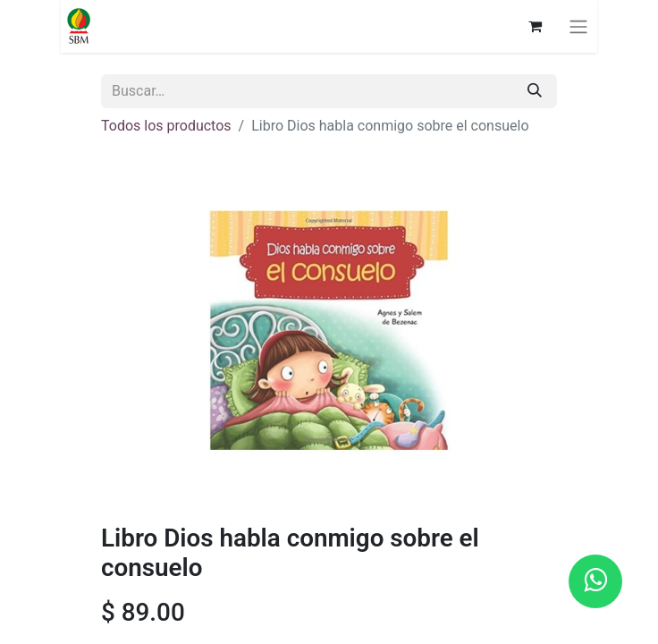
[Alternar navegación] (578, 26)
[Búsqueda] (535, 91)
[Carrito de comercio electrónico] (535, 26)
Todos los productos (166, 126)
